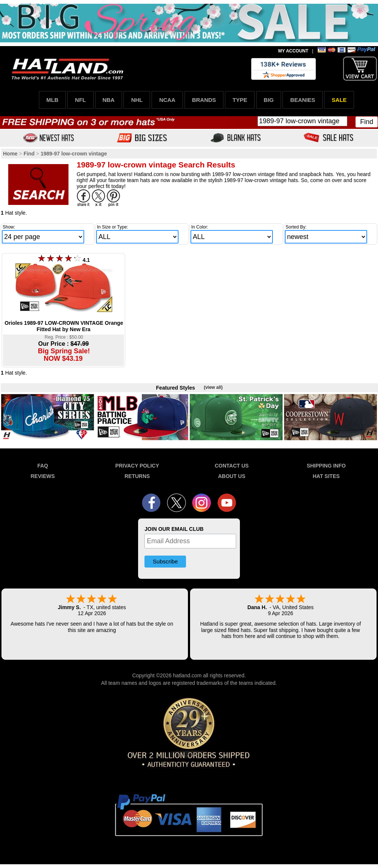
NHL (137, 100)
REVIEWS (43, 476)
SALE (339, 100)
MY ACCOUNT (293, 51)
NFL (80, 100)
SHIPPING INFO (326, 466)
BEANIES (303, 100)
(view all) (213, 387)
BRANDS (204, 100)
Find (367, 122)
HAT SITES (326, 476)
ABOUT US (231, 476)
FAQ (43, 466)
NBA (109, 100)
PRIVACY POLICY (137, 466)
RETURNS (137, 476)
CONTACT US (232, 466)
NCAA (167, 100)
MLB (53, 100)
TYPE (240, 100)
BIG (269, 100)
